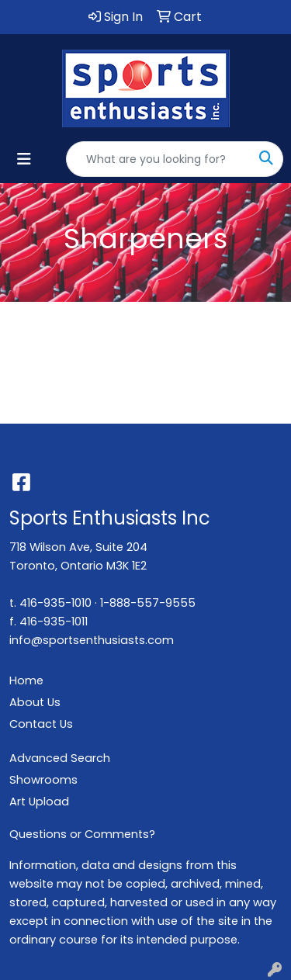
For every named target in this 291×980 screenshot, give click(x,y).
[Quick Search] (158, 159)
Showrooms (43, 780)
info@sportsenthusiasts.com (92, 640)
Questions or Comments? (82, 834)
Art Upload (39, 802)
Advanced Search (60, 758)
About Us (35, 702)
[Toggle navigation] (24, 159)
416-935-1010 (55, 603)
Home (26, 680)
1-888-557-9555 (148, 603)
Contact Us (41, 724)
